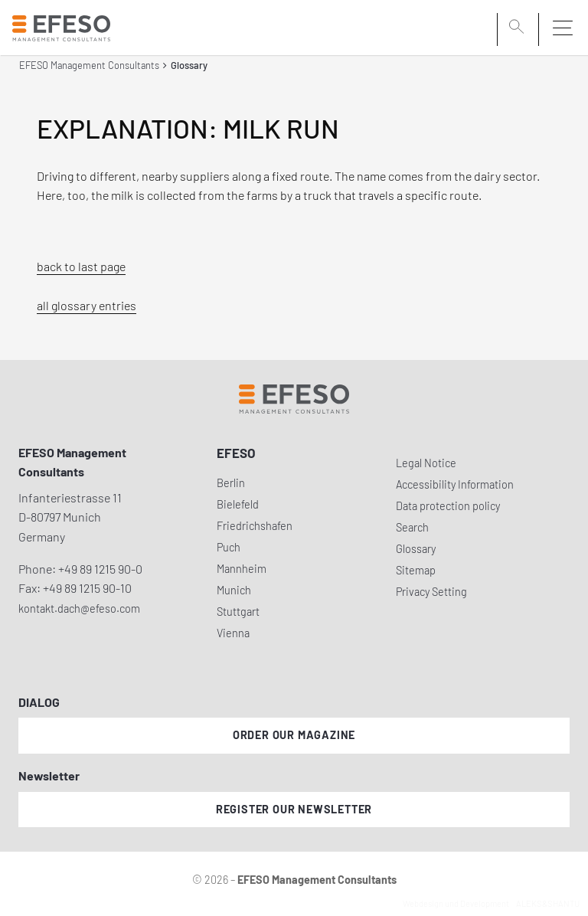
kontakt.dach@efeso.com (79, 608)
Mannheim (242, 569)
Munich (234, 590)
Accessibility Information (455, 484)
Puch (229, 547)
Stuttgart (238, 612)
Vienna (233, 633)
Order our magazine (294, 735)
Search (412, 527)
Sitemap (416, 570)
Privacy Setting (431, 592)
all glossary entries (87, 305)
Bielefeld (238, 504)
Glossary (416, 549)
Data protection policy (448, 506)
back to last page (81, 266)
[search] (519, 28)
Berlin (231, 483)
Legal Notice (426, 463)
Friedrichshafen (255, 526)
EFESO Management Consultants (89, 65)
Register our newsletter (294, 809)
